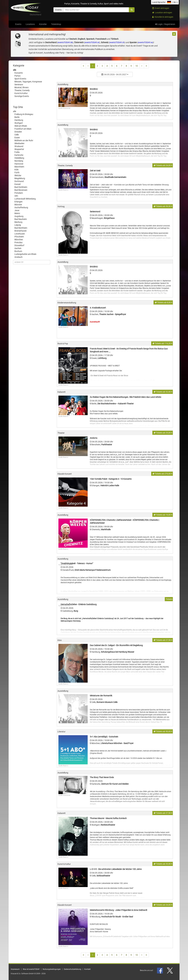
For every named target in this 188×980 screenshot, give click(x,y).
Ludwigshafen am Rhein (25, 254)
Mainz (17, 213)
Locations (30, 24)
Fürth (17, 173)
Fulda (17, 152)
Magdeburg (20, 178)
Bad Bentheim (21, 228)
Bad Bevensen (21, 190)
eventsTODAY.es (145, 42)
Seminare (19, 85)
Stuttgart (19, 123)
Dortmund (19, 181)
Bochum (18, 251)
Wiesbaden (19, 143)
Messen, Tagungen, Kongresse (28, 82)
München (19, 240)
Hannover (19, 164)
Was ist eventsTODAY (31, 969)
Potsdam (19, 193)
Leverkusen (20, 234)
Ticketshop (56, 24)
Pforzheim (19, 237)
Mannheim (19, 167)
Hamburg (19, 120)
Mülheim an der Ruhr (24, 140)
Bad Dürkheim (21, 187)
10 (137, 66)
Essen (17, 138)
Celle (17, 135)
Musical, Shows (21, 87)
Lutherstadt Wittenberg (25, 199)
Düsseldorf (19, 245)
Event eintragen (161, 8)
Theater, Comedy (22, 90)
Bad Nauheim (21, 219)
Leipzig (18, 225)
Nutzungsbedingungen (52, 969)
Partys (17, 76)
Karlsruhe (19, 155)
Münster (18, 205)
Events (18, 24)
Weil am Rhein (21, 126)
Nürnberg (19, 161)
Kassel (17, 184)
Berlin (17, 117)
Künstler (43, 24)
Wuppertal (19, 149)
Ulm (16, 196)
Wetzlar (18, 175)
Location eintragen (162, 13)
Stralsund (19, 146)
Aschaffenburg (21, 207)
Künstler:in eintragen (163, 17)
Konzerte (19, 73)
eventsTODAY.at (92, 42)
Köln (17, 170)
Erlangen (18, 202)
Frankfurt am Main (23, 129)
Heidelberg (19, 158)
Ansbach (18, 257)
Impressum (15, 969)
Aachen (18, 248)
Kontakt (87, 969)
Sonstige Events (22, 96)
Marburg (18, 222)
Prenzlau (18, 242)
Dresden (18, 132)
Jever (17, 210)
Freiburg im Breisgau (24, 114)
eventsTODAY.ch (117, 42)
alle (15, 70)
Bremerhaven (21, 231)
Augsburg (19, 216)
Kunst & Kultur (21, 93)
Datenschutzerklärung (73, 969)
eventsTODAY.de (65, 42)
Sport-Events (20, 79)
